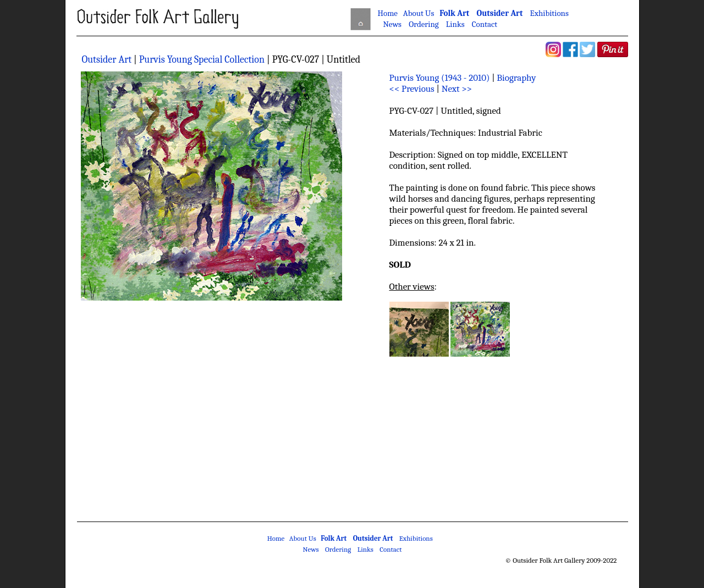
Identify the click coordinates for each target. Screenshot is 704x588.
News (392, 24)
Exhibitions (549, 13)
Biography (516, 78)
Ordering (424, 24)
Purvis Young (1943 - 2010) (440, 78)
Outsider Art (499, 13)
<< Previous (413, 89)
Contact (485, 24)
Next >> (457, 89)
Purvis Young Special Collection (203, 60)
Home (388, 13)
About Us (419, 13)
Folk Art (454, 13)
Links (455, 24)
